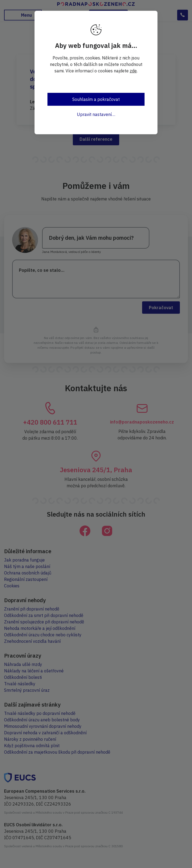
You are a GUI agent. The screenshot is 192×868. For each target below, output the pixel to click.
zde (133, 71)
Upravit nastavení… (96, 114)
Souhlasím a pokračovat (96, 99)
